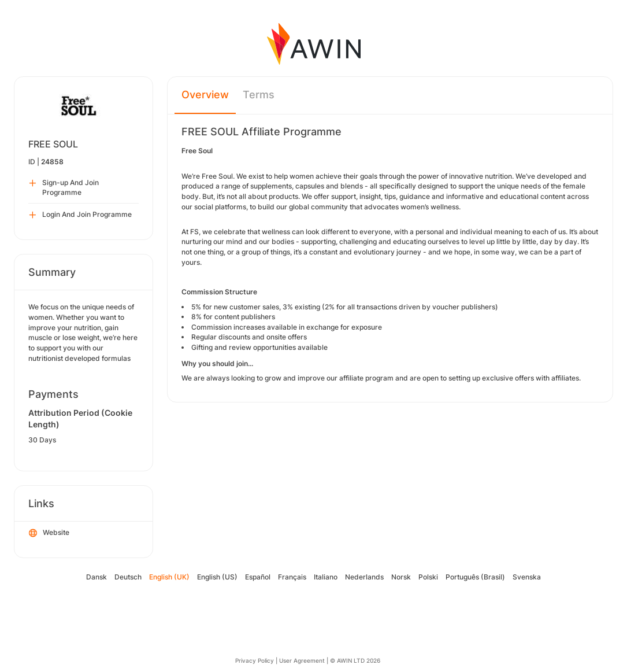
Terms (259, 95)
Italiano (326, 577)
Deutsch (128, 577)
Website (49, 533)
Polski (428, 577)
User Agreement (302, 660)
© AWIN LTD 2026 (355, 660)
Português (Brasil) (475, 577)
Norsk (401, 577)
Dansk (97, 577)
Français (292, 577)
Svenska (527, 577)
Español (258, 577)
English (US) (217, 577)
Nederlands (364, 577)
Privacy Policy (255, 660)
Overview (205, 95)
